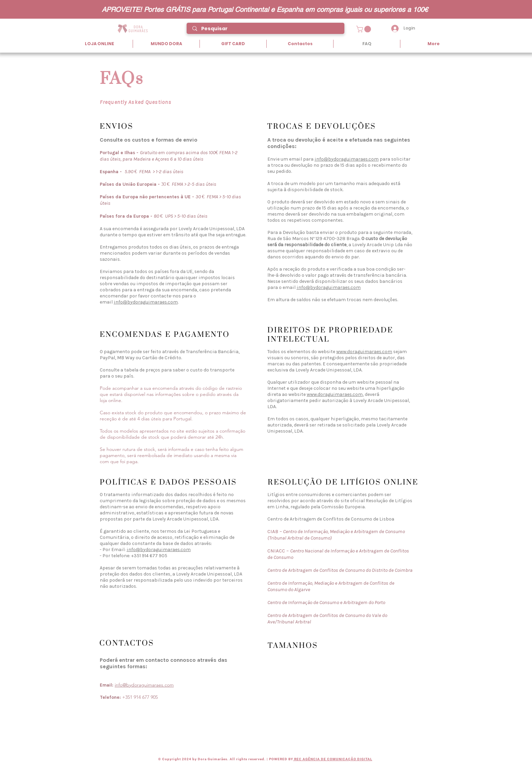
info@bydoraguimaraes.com (146, 302)
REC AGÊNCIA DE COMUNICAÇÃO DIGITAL (333, 759)
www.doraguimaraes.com (364, 352)
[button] (364, 29)
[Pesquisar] (266, 29)
